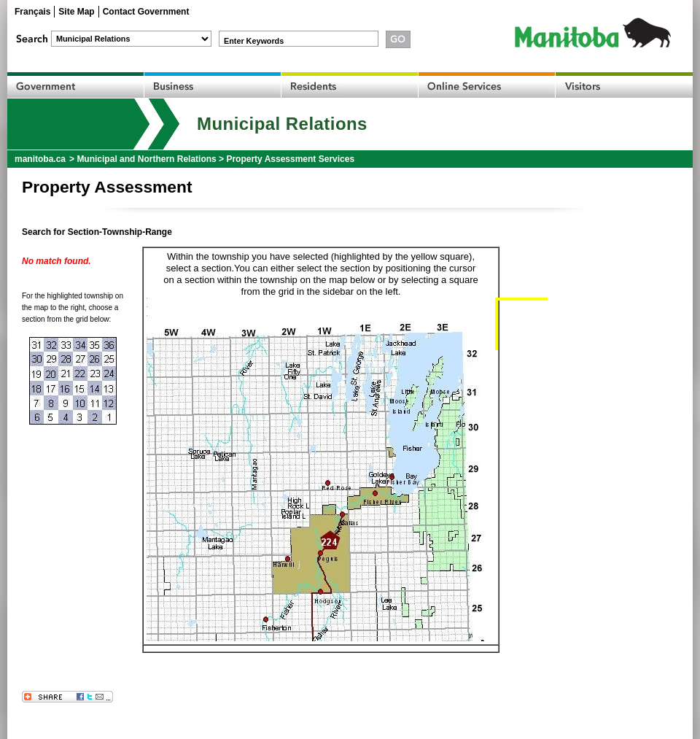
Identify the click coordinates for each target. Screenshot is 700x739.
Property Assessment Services (290, 159)
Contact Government (146, 12)
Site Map (76, 12)
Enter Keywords (254, 41)
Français (32, 12)
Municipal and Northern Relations (146, 159)
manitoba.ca (40, 159)
